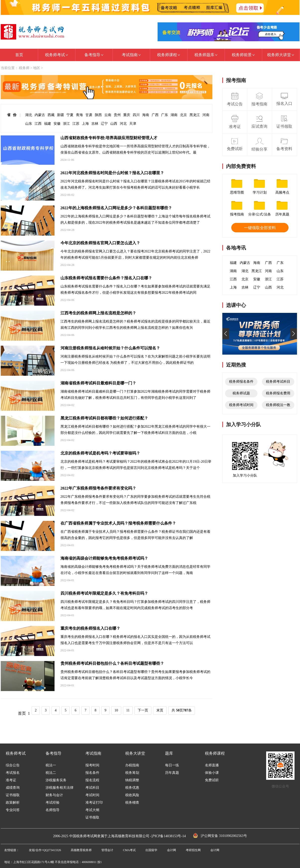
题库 (169, 753)
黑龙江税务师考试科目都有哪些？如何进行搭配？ (104, 418)
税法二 (51, 773)
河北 (123, 124)
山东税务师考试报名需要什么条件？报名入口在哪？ (106, 278)
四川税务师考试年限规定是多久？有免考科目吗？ (104, 593)
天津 (133, 124)
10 (116, 710)
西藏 (51, 115)
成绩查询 (13, 788)
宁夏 (70, 115)
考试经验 (53, 803)
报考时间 (92, 765)
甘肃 (89, 115)
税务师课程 (169, 55)
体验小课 (212, 773)
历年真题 (172, 773)
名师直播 (212, 765)
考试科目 (92, 788)
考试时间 (92, 795)
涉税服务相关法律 (60, 788)
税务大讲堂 (135, 753)
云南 (108, 115)
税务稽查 (132, 803)
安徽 (57, 124)
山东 (29, 124)
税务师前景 (243, 55)
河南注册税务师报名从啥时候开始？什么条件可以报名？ (110, 348)
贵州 (117, 115)
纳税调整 (132, 780)
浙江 (66, 124)
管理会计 (107, 850)
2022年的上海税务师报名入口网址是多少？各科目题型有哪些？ (116, 208)
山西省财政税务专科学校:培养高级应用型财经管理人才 (109, 138)
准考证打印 (94, 803)
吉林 (95, 124)
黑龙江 (195, 115)
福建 (48, 124)
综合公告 (13, 765)
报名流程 (92, 780)
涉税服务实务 (56, 780)
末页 (160, 710)
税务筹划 (132, 773)
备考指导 (94, 55)
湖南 (174, 115)
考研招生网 (193, 850)
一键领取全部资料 (260, 228)
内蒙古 (40, 115)
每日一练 (172, 765)
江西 (38, 124)
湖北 (29, 115)
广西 (155, 115)
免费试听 (212, 780)
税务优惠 (132, 788)
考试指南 (131, 55)
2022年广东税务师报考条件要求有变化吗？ (98, 488)
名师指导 (53, 810)
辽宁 (104, 124)
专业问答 (13, 810)
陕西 (98, 115)
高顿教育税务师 (81, 850)
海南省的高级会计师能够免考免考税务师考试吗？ (104, 558)
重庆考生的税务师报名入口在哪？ (90, 628)
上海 (85, 124)
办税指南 (132, 765)
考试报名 (13, 773)
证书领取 (13, 795)
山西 (114, 124)
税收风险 (132, 795)
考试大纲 (92, 810)
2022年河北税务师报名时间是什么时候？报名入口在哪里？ (112, 173)
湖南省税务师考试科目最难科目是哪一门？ (98, 383)
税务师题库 (206, 55)
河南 (206, 115)
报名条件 (92, 773)
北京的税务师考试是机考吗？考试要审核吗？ (100, 453)
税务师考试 (57, 55)
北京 (183, 115)
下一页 (143, 710)
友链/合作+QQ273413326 (45, 850)
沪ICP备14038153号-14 (169, 836)
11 (128, 710)
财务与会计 (54, 795)
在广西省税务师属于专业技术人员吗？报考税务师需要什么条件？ (118, 523)
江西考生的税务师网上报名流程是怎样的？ (98, 313)
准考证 (11, 780)
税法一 (51, 765)
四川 (136, 115)
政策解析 (13, 803)
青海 (79, 115)
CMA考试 (129, 850)
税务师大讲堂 (281, 55)
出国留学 (151, 850)
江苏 (76, 124)
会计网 (172, 850)
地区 (37, 68)
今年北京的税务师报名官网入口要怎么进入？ (100, 243)
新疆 (60, 115)
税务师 (24, 68)
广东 (165, 115)
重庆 (127, 115)
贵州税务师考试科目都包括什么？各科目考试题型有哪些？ (112, 663)
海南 (146, 115)
